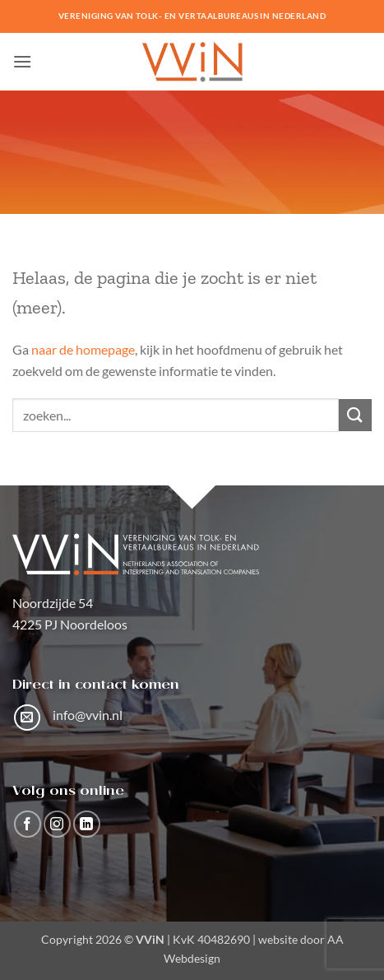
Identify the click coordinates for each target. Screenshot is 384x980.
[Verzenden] (355, 415)
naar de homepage (83, 349)
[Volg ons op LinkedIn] (87, 824)
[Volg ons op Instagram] (57, 824)
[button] (22, 61)
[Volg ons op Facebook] (28, 824)
